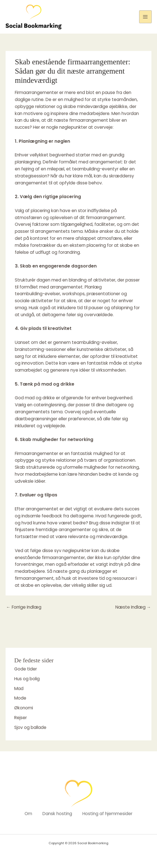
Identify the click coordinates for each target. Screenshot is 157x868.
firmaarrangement (105, 218)
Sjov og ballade (30, 727)
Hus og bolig (27, 679)
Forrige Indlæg (24, 607)
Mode (20, 698)
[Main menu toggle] (145, 17)
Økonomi (24, 708)
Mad (19, 688)
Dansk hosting (57, 814)
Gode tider (26, 669)
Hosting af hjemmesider (108, 814)
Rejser (21, 718)
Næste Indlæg (133, 607)
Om (28, 814)
